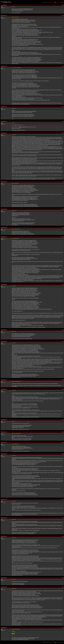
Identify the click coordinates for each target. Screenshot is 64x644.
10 (59, 2)
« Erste (49, 2)
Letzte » (62, 2)
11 (60, 2)
